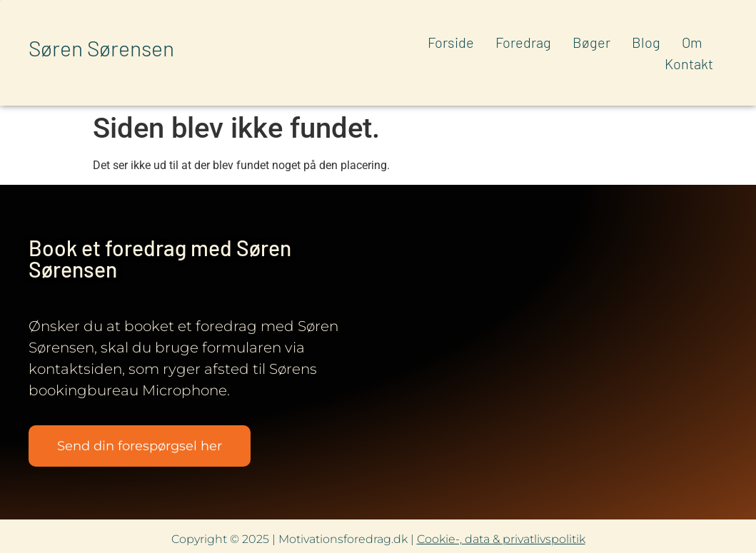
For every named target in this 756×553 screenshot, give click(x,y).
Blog (646, 42)
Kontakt (689, 64)
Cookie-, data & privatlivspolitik (501, 539)
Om (692, 42)
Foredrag (523, 42)
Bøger (591, 42)
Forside (451, 42)
